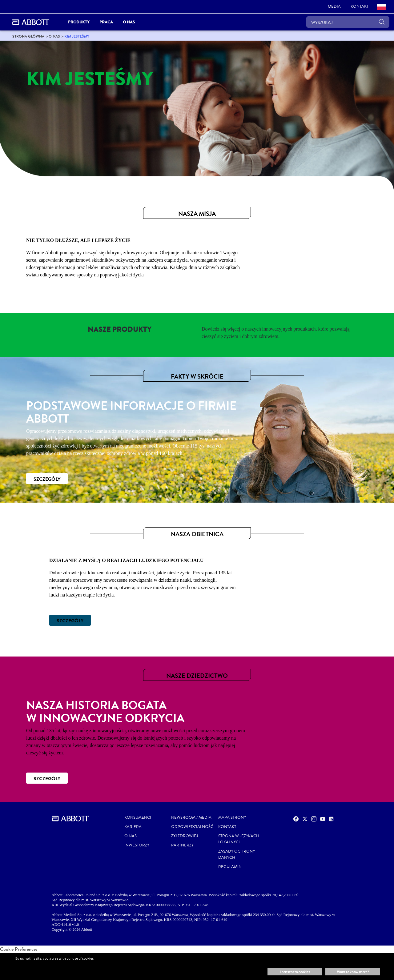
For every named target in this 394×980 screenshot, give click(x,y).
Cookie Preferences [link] (19, 949)
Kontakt (227, 827)
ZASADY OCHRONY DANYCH (237, 854)
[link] (334, 7)
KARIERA (133, 827)
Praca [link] (106, 22)
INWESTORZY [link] (137, 845)
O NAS (131, 836)
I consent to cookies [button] (295, 972)
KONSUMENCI (138, 817)
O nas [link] (129, 22)
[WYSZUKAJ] (348, 22)
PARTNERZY (182, 845)
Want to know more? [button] (353, 972)
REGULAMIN (230, 867)
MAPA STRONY (232, 817)
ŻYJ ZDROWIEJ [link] (185, 836)
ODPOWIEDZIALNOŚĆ (192, 827)
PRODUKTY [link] (79, 22)
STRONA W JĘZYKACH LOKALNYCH (239, 839)
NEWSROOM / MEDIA (191, 817)
